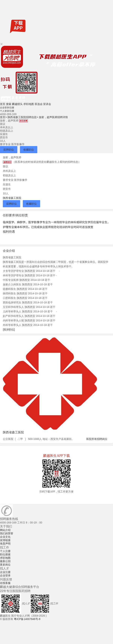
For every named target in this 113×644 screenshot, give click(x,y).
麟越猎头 (17, 104)
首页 (3, 104)
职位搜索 (5, 554)
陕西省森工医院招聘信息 (23, 117)
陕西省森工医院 (12, 198)
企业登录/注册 (7, 108)
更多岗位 (5, 565)
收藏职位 (29, 150)
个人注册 (5, 551)
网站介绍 (5, 530)
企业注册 (5, 572)
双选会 (39, 104)
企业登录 (5, 575)
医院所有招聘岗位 (97, 439)
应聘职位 (9, 150)
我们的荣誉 (7, 533)
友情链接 (5, 540)
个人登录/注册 (7, 111)
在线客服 (5, 583)
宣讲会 (47, 104)
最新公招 (5, 561)
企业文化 (5, 537)
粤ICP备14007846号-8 (27, 619)
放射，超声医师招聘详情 (53, 117)
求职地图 (29, 104)
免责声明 (5, 544)
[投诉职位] (9, 330)
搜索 (9, 104)
